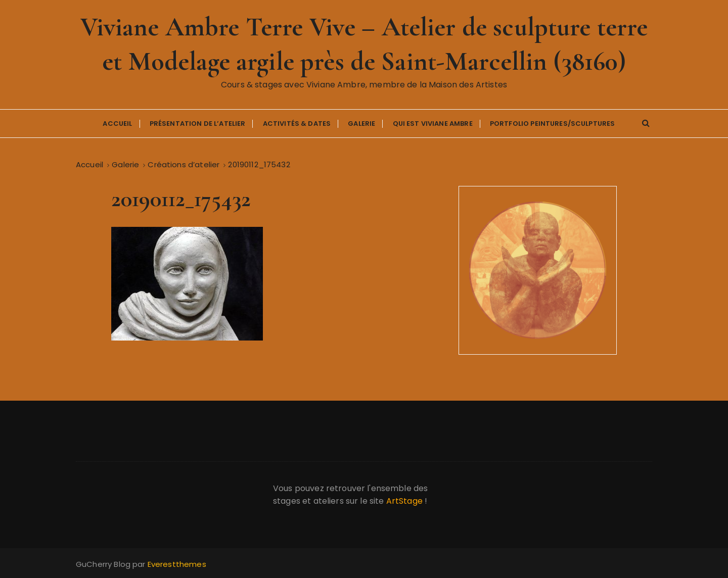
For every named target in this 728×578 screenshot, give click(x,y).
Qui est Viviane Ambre (433, 124)
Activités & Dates (297, 124)
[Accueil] (89, 164)
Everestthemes (177, 564)
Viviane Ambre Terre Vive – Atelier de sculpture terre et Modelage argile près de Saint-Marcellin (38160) (364, 44)
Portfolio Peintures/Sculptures (553, 124)
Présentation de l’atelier (198, 124)
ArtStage (404, 501)
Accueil (117, 124)
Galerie (361, 124)
